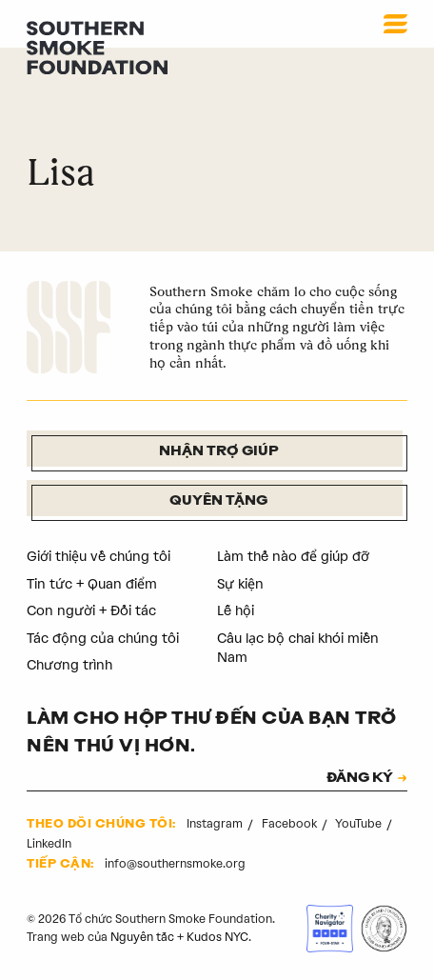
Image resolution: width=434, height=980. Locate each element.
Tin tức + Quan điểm (92, 584)
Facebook (291, 824)
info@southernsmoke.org (175, 864)
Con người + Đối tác (91, 611)
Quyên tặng (218, 501)
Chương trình (69, 665)
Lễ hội (236, 611)
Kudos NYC (217, 937)
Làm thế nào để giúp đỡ (293, 557)
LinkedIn (49, 844)
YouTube (360, 824)
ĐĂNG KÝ (360, 779)
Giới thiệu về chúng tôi (99, 557)
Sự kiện (240, 584)
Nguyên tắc (142, 937)
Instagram (216, 824)
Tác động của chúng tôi (103, 639)
